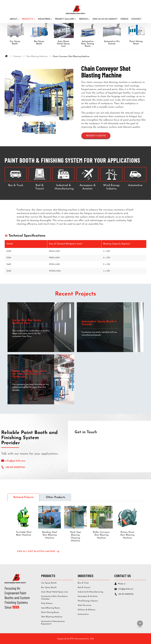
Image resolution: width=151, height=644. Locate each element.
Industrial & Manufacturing (64, 187)
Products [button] (27, 19)
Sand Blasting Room (51, 608)
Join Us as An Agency (105, 19)
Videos (124, 19)
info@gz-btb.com (15, 461)
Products (17, 56)
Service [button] (83, 19)
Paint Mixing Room (136, 43)
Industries (86, 576)
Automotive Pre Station (112, 43)
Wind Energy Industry (111, 187)
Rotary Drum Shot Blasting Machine (127, 535)
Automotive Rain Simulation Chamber (54, 598)
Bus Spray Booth (39, 43)
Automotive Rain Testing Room (88, 44)
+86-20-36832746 (15, 467)
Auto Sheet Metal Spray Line (63, 44)
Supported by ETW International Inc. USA (75, 639)
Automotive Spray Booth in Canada (99, 323)
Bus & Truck (16, 185)
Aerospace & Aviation (88, 187)
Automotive (135, 185)
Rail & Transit (40, 187)
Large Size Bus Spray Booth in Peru (27, 322)
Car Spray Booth (15, 43)
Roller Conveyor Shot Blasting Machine (101, 535)
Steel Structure (84, 605)
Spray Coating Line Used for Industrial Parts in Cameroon (29, 374)
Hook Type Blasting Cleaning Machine (75, 536)
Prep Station (47, 603)
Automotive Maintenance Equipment (53, 623)
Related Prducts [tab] (24, 497)
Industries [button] (44, 19)
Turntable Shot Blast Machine (24, 534)
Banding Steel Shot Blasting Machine (50, 535)
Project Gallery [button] (65, 19)
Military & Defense (86, 610)
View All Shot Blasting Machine (36, 551)
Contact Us (123, 576)
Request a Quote (96, 136)
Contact (136, 19)
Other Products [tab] (56, 497)
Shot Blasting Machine (37, 56)
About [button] (13, 19)
